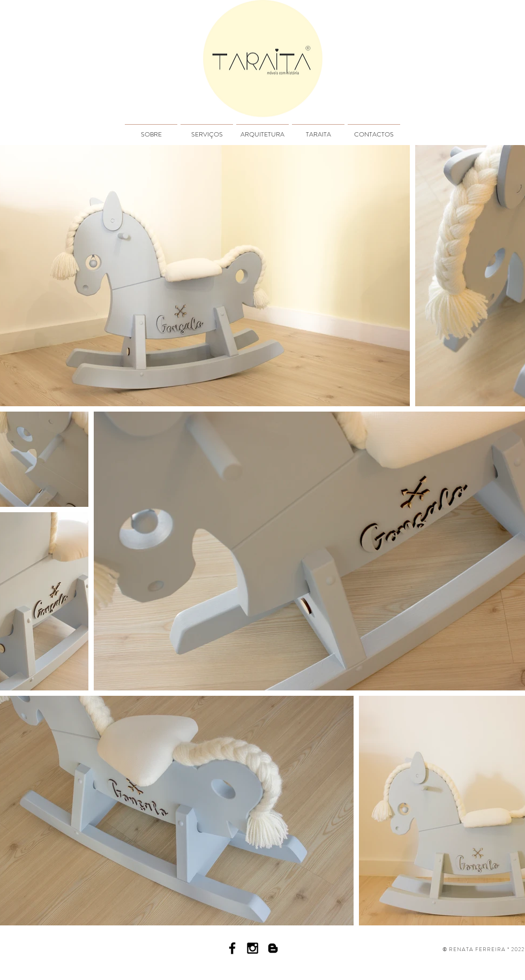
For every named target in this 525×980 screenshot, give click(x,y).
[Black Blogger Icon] (273, 948)
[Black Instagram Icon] (253, 948)
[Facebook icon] (232, 948)
